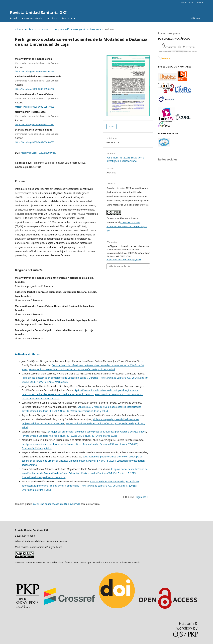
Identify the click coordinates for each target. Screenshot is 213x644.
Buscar (196, 18)
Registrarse (187, 2)
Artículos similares (27, 354)
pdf (112, 127)
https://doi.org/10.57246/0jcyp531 (39, 153)
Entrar (200, 2)
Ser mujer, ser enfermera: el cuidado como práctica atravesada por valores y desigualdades (96, 432)
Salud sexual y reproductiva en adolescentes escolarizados (110, 407)
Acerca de (67, 18)
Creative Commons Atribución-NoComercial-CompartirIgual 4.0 (127, 226)
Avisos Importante (32, 18)
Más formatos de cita (119, 266)
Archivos (52, 18)
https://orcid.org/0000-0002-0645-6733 (35, 142)
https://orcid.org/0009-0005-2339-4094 (35, 71)
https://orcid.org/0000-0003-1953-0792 (35, 89)
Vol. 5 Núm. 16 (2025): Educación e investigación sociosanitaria (69, 29)
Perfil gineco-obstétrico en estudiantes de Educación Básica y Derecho (60, 378)
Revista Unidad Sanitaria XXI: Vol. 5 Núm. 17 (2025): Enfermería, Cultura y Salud (72, 369)
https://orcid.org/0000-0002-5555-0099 (35, 107)
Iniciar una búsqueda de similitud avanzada (56, 504)
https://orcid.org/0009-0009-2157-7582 (35, 124)
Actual (13, 18)
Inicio (18, 29)
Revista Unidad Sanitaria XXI (38, 12)
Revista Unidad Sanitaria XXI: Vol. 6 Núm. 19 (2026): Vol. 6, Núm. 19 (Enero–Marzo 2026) (69, 436)
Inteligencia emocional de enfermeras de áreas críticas (52, 444)
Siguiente (141, 497)
